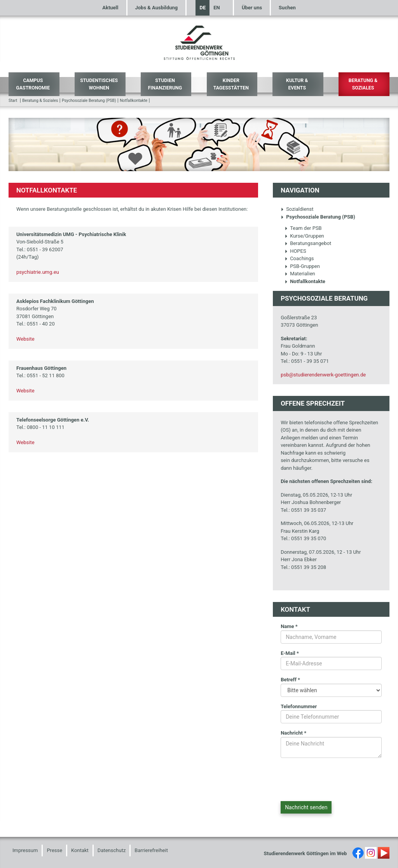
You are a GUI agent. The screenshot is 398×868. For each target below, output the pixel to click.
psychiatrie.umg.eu (38, 272)
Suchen (287, 8)
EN (217, 8)
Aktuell (110, 8)
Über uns (252, 8)
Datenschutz (112, 850)
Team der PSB (303, 228)
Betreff (290, 680)
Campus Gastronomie (33, 84)
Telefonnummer (299, 706)
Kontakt (80, 850)
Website (25, 339)
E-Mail (290, 653)
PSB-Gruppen (302, 266)
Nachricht (293, 733)
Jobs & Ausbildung (157, 8)
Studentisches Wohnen (99, 84)
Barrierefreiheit (151, 850)
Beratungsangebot (308, 243)
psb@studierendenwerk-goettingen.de (323, 375)
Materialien (300, 274)
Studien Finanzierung (165, 84)
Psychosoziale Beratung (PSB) (89, 101)
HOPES (295, 251)
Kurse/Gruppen (304, 236)
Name (289, 626)
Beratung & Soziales (363, 84)
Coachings (299, 258)
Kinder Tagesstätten (231, 84)
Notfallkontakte (134, 101)
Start (13, 101)
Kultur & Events (297, 84)
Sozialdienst (297, 209)
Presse (54, 850)
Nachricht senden (306, 807)
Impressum (25, 850)
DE (202, 8)
